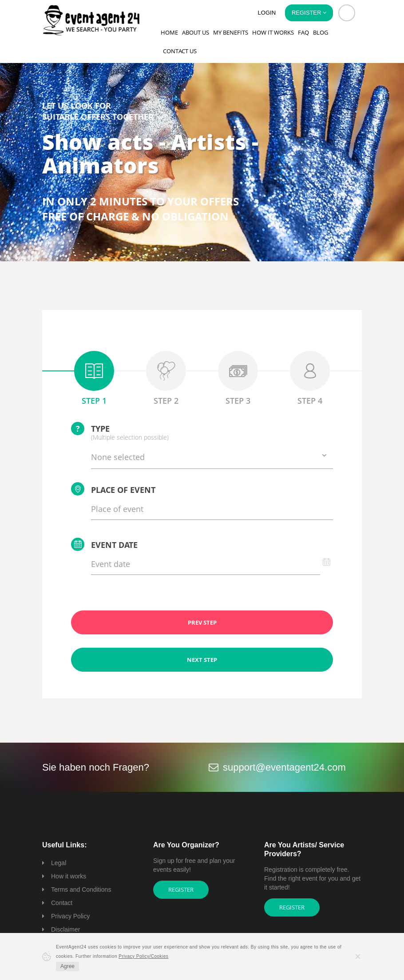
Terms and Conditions (81, 889)
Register (181, 889)
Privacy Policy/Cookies (143, 956)
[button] (347, 13)
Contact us (180, 51)
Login (267, 13)
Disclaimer (65, 929)
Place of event (113, 489)
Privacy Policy (70, 916)
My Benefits (231, 32)
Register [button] (309, 13)
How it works (273, 32)
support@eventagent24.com (284, 767)
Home (169, 32)
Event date (104, 544)
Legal (59, 863)
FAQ (303, 32)
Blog (321, 32)
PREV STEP (202, 622)
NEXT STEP (202, 660)
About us (196, 32)
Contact (62, 903)
